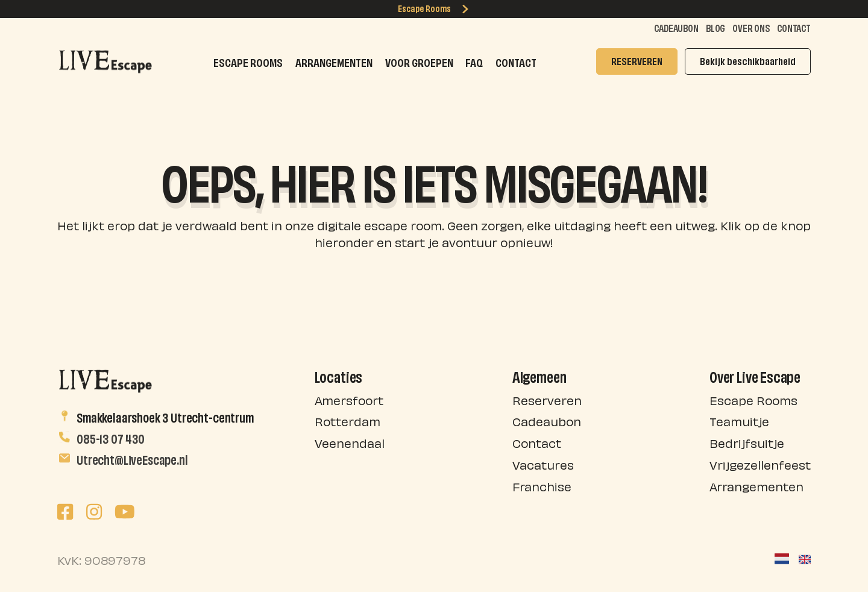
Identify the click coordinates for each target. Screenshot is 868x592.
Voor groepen (419, 61)
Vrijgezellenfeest (760, 464)
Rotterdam (348, 420)
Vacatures (543, 464)
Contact (794, 27)
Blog (715, 27)
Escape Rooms (434, 8)
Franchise (542, 486)
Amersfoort (349, 399)
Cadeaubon (676, 27)
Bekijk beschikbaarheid (748, 60)
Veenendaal (350, 442)
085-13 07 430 (111, 437)
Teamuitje (739, 420)
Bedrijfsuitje (747, 442)
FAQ (474, 61)
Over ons (751, 27)
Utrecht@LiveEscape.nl (132, 458)
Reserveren (547, 399)
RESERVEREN (637, 60)
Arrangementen (334, 61)
